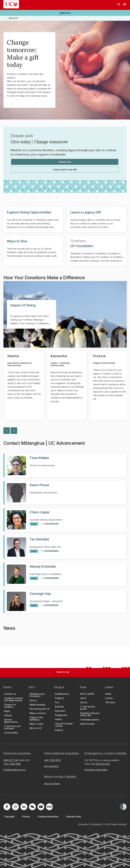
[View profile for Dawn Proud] (65, 493)
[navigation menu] (125, 5)
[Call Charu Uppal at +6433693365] (50, 524)
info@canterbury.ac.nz (14, 770)
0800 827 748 (11, 760)
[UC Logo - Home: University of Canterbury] (11, 4)
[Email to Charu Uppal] (34, 524)
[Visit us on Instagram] (15, 807)
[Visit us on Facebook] (7, 807)
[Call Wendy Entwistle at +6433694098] (50, 578)
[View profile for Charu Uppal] (65, 520)
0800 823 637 (103, 764)
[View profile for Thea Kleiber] (65, 466)
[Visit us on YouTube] (41, 807)
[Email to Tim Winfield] (34, 551)
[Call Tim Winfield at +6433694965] (50, 551)
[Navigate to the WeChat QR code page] (32, 807)
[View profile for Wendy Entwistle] (65, 574)
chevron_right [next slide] (14, 431)
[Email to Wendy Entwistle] (34, 578)
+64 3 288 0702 (52, 760)
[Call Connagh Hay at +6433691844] (50, 605)
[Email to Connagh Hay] (34, 605)
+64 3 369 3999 (12, 764)
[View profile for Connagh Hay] (65, 601)
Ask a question (51, 766)
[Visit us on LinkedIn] (24, 807)
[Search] (119, 5)
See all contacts (52, 784)
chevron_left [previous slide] (7, 431)
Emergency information (96, 770)
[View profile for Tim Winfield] (65, 547)
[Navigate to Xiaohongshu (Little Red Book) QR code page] (49, 807)
